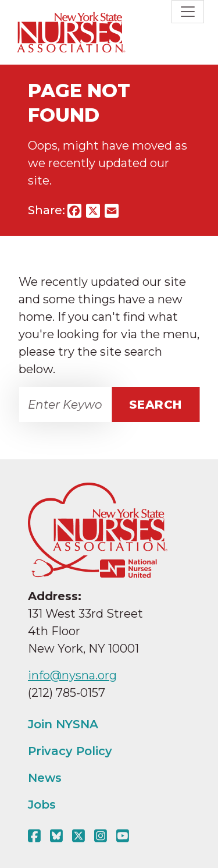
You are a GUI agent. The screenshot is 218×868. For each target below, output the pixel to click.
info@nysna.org (72, 675)
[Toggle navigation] (188, 12)
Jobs (42, 805)
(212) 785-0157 (67, 693)
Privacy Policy (70, 751)
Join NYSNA (63, 724)
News (45, 778)
